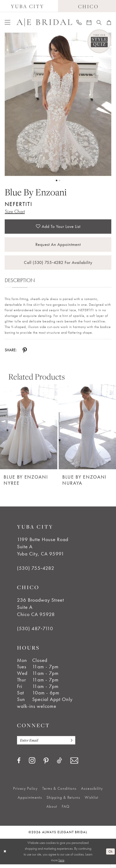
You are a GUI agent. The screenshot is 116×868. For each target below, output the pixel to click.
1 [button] (56, 180)
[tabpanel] (58, 104)
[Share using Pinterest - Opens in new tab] (25, 353)
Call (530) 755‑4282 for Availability (58, 265)
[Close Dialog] (5, 855)
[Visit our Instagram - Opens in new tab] (32, 764)
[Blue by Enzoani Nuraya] (87, 430)
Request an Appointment (58, 246)
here (61, 864)
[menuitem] (7, 22)
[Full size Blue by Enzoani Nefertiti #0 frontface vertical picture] (58, 104)
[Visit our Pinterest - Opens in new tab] (46, 765)
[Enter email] (48, 744)
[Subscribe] (73, 744)
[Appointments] (89, 22)
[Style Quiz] (99, 41)
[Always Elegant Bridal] (44, 22)
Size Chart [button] (15, 212)
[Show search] (99, 22)
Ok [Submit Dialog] (110, 855)
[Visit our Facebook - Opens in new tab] (19, 764)
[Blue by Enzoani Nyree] (29, 430)
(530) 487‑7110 (35, 632)
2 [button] (60, 180)
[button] (7, 22)
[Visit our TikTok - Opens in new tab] (59, 764)
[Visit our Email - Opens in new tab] (74, 764)
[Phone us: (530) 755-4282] (79, 22)
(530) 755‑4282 (36, 571)
